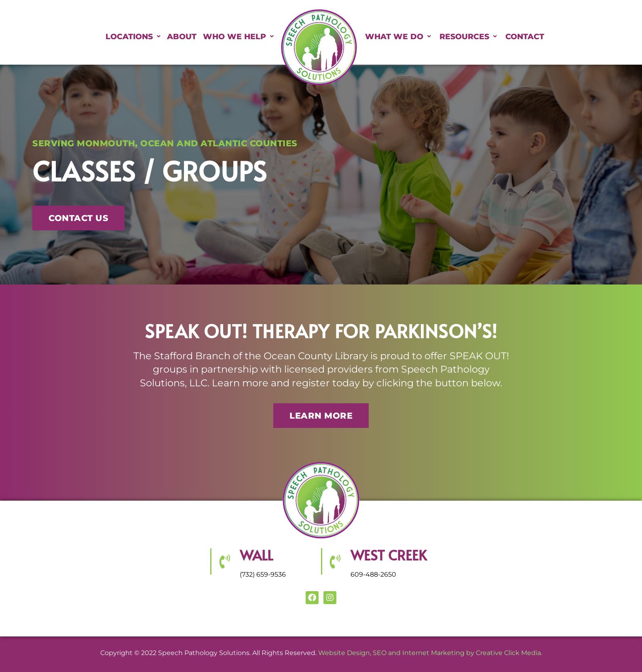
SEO (380, 653)
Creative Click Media (508, 653)
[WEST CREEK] (335, 561)
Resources (492, 37)
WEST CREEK (389, 555)
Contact (564, 37)
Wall (256, 555)
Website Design (344, 653)
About (167, 37)
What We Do (406, 37)
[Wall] (224, 561)
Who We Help (233, 37)
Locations (109, 37)
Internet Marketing (433, 653)
